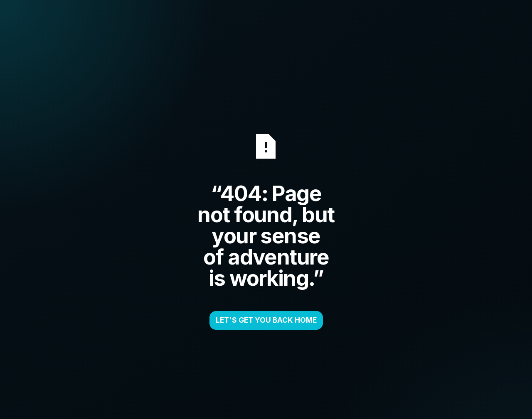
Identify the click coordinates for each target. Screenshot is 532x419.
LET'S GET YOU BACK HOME (266, 320)
